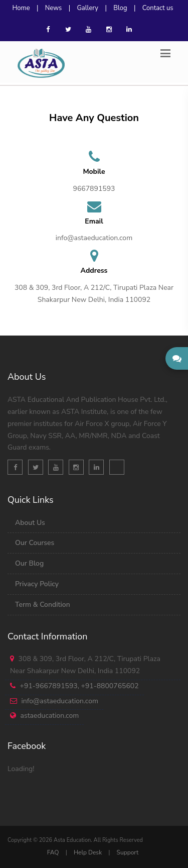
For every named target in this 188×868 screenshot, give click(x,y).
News (54, 8)
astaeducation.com (50, 716)
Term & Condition (43, 605)
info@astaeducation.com (60, 701)
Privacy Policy (37, 584)
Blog (120, 8)
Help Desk (88, 852)
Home (21, 8)
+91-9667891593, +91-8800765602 (79, 686)
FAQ (53, 852)
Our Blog (29, 563)
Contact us (158, 8)
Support (128, 852)
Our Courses (35, 543)
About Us (30, 523)
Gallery (87, 8)
